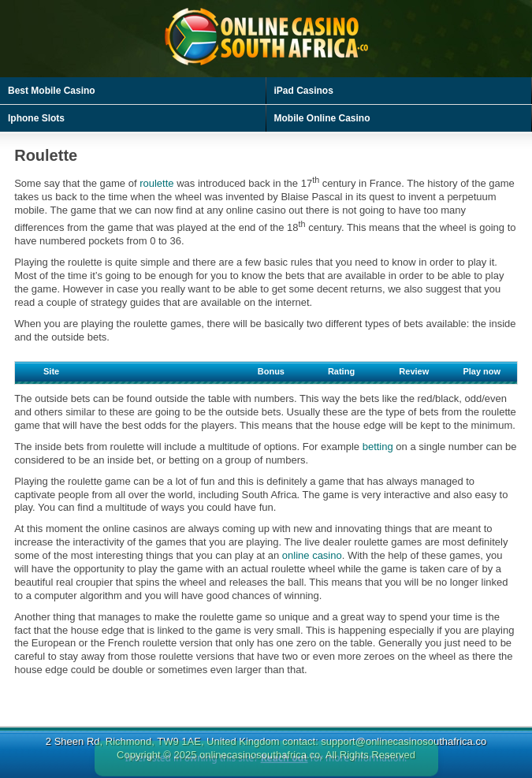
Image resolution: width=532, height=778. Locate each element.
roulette (156, 183)
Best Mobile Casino (52, 91)
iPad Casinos (304, 91)
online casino (312, 555)
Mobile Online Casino (322, 118)
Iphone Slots (36, 118)
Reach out (285, 765)
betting (378, 447)
